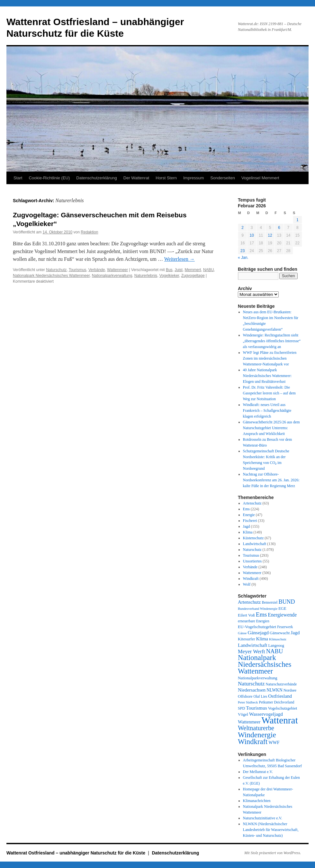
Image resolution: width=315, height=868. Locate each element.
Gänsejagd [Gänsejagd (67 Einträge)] (258, 632)
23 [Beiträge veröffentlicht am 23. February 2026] (243, 251)
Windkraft (251, 579)
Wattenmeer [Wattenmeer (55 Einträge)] (249, 722)
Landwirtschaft (255, 544)
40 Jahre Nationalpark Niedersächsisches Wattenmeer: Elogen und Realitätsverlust (267, 376)
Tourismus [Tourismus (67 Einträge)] (256, 708)
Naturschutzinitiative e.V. (263, 818)
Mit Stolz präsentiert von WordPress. (273, 853)
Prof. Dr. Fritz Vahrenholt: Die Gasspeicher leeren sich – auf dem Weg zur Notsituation (269, 393)
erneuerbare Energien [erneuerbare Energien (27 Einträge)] (254, 621)
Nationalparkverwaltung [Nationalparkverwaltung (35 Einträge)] (258, 678)
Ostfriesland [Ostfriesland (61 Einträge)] (280, 696)
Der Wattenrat (136, 178)
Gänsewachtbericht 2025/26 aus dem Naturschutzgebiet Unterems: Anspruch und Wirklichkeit (271, 428)
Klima (248, 532)
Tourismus (78, 270)
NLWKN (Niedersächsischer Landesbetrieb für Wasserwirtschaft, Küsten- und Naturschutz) (271, 830)
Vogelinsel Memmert (260, 178)
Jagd (247, 526)
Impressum (194, 178)
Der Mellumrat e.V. (258, 772)
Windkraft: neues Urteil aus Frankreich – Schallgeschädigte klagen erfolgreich (267, 410)
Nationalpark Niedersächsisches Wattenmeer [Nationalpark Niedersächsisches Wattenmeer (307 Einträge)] (265, 664)
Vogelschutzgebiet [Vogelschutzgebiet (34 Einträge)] (283, 708)
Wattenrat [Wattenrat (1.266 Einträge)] (280, 720)
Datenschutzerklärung (96, 178)
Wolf (247, 584)
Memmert (193, 270)
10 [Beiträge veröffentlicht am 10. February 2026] (252, 235)
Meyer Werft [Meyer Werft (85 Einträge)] (252, 651)
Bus (169, 270)
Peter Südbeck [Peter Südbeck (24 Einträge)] (248, 702)
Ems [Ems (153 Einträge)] (261, 614)
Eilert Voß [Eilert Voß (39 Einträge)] (246, 615)
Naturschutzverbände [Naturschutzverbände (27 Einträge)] (281, 684)
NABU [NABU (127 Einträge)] (275, 651)
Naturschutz (56, 270)
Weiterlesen (180, 259)
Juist (179, 270)
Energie (249, 515)
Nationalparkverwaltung (112, 276)
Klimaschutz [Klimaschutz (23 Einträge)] (278, 639)
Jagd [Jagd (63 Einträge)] (295, 632)
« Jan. (243, 258)
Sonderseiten (223, 178)
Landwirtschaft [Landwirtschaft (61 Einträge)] (252, 645)
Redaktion (89, 232)
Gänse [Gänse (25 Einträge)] (242, 633)
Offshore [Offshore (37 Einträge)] (245, 696)
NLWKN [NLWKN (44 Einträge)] (274, 690)
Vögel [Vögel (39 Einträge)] (243, 714)
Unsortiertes (252, 561)
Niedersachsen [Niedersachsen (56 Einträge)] (252, 690)
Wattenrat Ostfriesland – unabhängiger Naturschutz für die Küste (76, 853)
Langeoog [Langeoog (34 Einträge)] (276, 646)
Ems (246, 509)
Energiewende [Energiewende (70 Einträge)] (282, 615)
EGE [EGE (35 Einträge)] (282, 609)
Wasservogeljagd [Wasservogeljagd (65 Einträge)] (266, 714)
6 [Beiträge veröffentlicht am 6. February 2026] (279, 228)
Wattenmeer (117, 270)
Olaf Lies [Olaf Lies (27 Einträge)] (260, 696)
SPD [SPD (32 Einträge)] (241, 708)
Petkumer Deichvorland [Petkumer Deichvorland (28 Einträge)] (277, 702)
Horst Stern (166, 178)
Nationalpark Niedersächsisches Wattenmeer (51, 276)
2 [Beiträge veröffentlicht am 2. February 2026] (243, 228)
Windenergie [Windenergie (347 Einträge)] (257, 735)
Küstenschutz (253, 538)
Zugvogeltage (193, 276)
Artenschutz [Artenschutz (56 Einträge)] (249, 602)
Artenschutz (252, 503)
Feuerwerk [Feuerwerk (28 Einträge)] (285, 627)
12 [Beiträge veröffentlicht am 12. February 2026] (270, 235)
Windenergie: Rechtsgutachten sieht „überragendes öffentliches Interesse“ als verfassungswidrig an (272, 341)
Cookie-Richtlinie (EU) (49, 178)
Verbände (97, 270)
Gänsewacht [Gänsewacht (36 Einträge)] (280, 633)
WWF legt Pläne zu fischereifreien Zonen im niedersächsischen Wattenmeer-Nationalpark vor (270, 358)
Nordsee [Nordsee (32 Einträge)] (290, 690)
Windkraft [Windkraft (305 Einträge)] (253, 742)
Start (18, 178)
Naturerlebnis (146, 276)
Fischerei (250, 521)
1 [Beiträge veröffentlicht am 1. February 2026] (297, 220)
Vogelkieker (169, 276)
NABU (208, 270)
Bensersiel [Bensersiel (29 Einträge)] (270, 603)
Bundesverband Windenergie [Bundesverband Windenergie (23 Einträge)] (258, 609)
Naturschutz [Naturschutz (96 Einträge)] (251, 684)
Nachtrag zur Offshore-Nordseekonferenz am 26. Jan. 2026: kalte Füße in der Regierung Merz (271, 480)
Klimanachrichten (257, 801)
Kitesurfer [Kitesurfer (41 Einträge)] (247, 639)
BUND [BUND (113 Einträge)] (287, 602)
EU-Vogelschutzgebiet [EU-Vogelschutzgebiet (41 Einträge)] (257, 627)
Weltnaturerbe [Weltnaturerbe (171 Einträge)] (256, 728)
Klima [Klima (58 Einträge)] (262, 639)
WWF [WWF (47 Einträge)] (274, 743)
